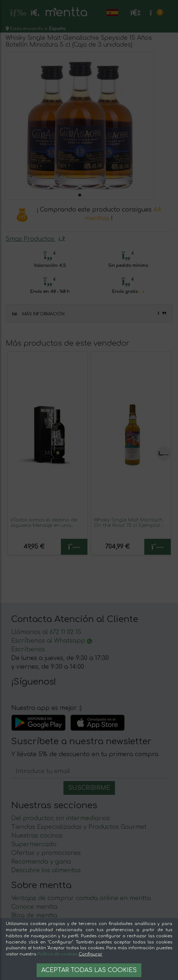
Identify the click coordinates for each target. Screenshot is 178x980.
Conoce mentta (34, 907)
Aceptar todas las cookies (89, 970)
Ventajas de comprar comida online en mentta (81, 898)
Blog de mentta (34, 916)
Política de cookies (57, 954)
